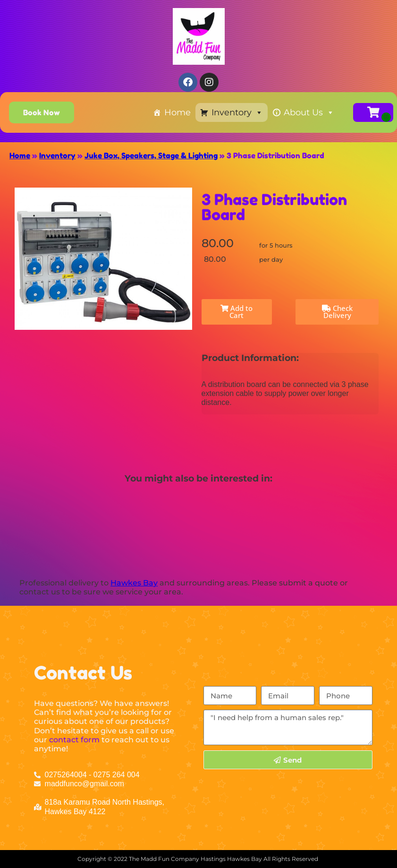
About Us (309, 112)
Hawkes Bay (134, 583)
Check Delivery (337, 312)
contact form (74, 740)
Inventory (237, 112)
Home (177, 112)
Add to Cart (237, 312)
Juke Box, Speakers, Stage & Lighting (151, 155)
